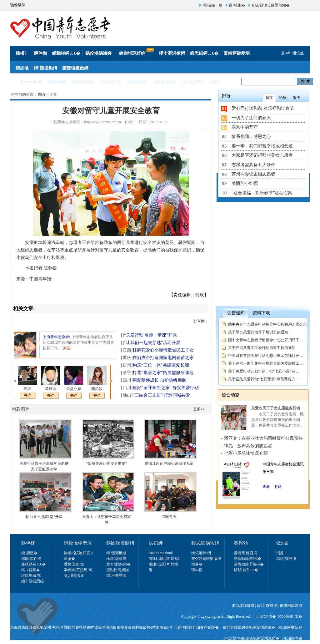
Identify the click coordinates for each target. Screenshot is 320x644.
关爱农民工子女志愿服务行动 (276, 408)
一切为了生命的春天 (251, 118)
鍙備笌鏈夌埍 (237, 53)
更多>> (199, 409)
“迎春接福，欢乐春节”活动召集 (262, 193)
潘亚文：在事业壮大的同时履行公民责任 (263, 438)
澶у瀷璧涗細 (74, 576)
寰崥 (285, 53)
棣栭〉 (22, 53)
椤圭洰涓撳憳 (172, 53)
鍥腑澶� (29, 553)
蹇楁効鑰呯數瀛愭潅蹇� (206, 561)
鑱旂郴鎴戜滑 (291, 606)
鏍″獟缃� (237, 5)
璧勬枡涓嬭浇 (117, 570)
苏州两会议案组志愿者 (253, 174)
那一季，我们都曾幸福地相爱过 (262, 146)
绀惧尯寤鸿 (31, 576)
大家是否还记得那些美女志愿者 (262, 155)
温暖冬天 (169, 517)
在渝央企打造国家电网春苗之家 (157, 358)
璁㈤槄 (197, 570)
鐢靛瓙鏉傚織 (75, 68)
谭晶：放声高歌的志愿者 (248, 446)
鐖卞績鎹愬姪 (32, 581)
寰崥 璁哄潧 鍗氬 (164, 559)
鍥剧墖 (22, 68)
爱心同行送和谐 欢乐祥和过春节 (263, 108)
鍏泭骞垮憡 (116, 576)
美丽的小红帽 (245, 183)
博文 (269, 98)
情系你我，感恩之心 (251, 137)
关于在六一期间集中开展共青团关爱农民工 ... (266, 363)
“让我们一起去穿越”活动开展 (151, 343)
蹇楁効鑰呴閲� (247, 559)
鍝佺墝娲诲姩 (98, 53)
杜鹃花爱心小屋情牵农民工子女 (157, 350)
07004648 (285, 616)
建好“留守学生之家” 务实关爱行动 (160, 388)
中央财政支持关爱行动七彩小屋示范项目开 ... (266, 356)
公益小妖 (74, 389)
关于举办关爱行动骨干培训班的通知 (258, 332)
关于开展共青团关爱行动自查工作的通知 (262, 348)
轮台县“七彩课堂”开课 (44, 517)
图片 (42, 94)
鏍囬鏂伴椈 (31, 559)
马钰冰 (51, 389)
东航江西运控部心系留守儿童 (169, 464)
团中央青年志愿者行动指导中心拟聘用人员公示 (267, 324)
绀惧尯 (298, 53)
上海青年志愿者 (56, 337)
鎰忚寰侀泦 (286, 559)
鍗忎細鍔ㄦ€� (204, 53)
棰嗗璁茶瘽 (116, 559)
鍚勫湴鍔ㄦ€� (66, 53)
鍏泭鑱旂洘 (267, 606)
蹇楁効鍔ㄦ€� (33, 564)
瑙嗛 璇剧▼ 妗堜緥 (163, 567)
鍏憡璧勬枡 (45, 68)
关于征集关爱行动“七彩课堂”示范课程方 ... (264, 379)
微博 (296, 98)
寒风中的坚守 (245, 127)
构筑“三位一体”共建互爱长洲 (155, 365)
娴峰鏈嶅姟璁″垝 (78, 570)
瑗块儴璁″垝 (74, 564)
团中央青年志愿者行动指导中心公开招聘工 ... (266, 340)
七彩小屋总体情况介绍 (246, 453)
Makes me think (161, 553)
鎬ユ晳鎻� (31, 570)
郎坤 (27, 389)
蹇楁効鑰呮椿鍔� (249, 564)
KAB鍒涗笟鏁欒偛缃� (270, 5)
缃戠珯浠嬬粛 (243, 606)
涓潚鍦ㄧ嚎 (212, 5)
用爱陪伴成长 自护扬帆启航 (154, 380)
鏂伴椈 (40, 53)
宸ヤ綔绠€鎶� (118, 564)
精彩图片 (21, 409)
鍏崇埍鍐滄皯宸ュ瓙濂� (79, 556)
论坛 (283, 98)
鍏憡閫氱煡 (116, 553)
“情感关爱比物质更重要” (107, 464)
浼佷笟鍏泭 (201, 553)
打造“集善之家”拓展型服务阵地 (157, 373)
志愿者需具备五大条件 (253, 165)
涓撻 (281, 553)
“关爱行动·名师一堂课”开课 (149, 335)
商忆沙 (97, 389)
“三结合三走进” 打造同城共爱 (155, 395)
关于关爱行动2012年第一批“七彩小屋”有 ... (264, 371)
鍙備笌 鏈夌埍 (245, 553)
